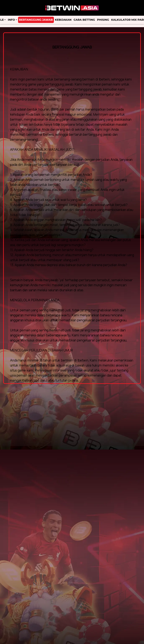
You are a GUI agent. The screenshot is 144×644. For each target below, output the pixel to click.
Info (11, 20)
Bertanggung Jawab (36, 20)
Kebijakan (63, 20)
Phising (103, 20)
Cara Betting (84, 20)
